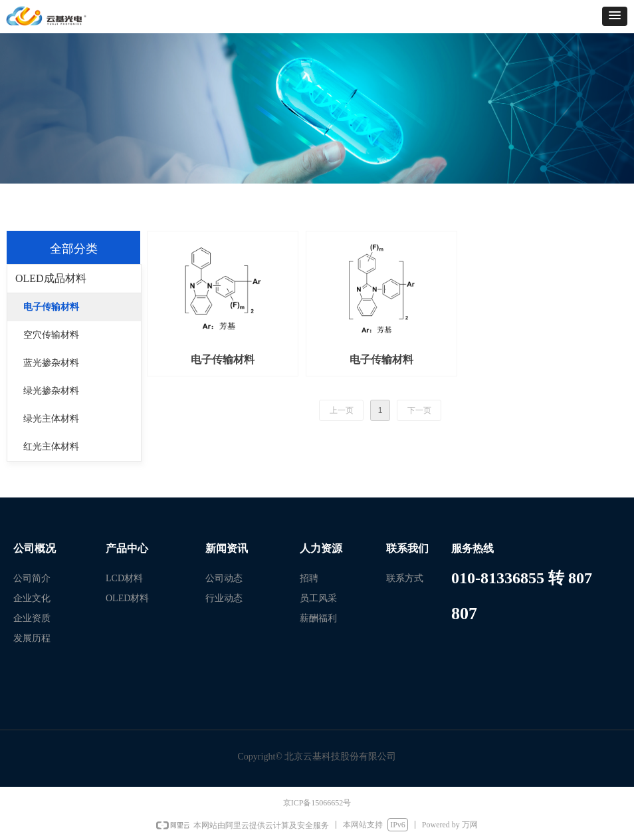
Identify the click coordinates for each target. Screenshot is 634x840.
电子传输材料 (51, 307)
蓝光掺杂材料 (51, 363)
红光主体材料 (51, 447)
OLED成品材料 (51, 278)
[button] (615, 16)
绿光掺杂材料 (51, 391)
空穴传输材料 (51, 335)
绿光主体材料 (51, 419)
